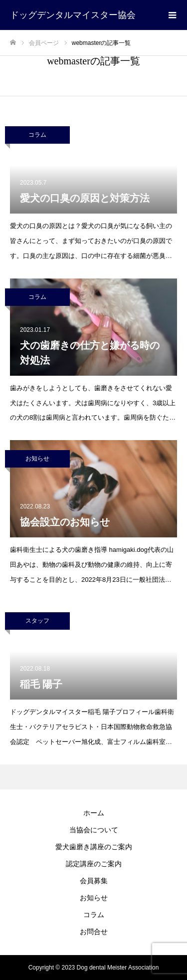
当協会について (94, 830)
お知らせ (37, 459)
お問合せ (94, 932)
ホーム (94, 813)
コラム (37, 135)
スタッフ (37, 621)
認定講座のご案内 (94, 864)
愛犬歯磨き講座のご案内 (94, 847)
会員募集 (94, 881)
